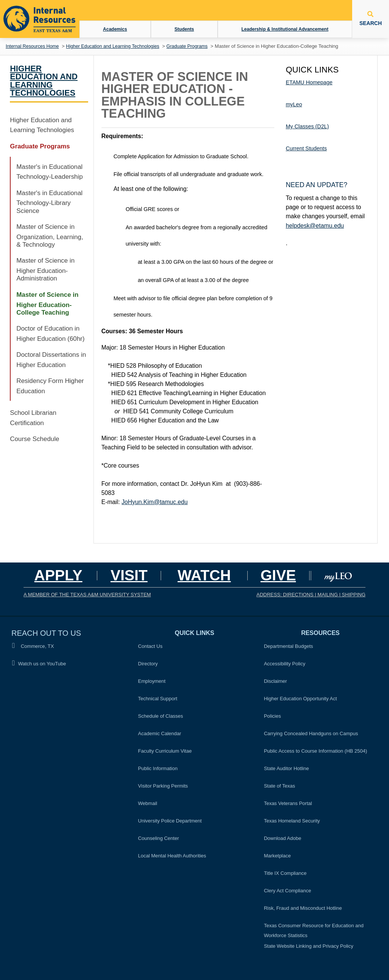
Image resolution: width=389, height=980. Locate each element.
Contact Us (150, 646)
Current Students (306, 148)
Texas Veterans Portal (288, 803)
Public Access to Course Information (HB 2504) (316, 751)
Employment (152, 681)
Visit (129, 575)
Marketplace (278, 856)
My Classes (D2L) (307, 126)
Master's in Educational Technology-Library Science (49, 202)
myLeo (294, 104)
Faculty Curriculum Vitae (165, 751)
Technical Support (157, 699)
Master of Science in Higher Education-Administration (45, 269)
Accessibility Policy (285, 664)
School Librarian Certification (33, 418)
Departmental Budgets (289, 646)
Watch (204, 575)
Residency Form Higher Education (50, 386)
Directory (148, 664)
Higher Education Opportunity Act (300, 699)
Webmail (147, 803)
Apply (58, 575)
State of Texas (280, 786)
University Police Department (170, 821)
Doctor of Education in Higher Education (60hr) (50, 334)
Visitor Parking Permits (163, 786)
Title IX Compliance (285, 873)
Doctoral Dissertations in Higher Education (51, 360)
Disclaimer (276, 681)
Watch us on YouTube (39, 663)
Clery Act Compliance (288, 891)
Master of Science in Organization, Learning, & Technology (50, 236)
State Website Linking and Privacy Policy (309, 946)
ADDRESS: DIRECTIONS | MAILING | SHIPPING (311, 595)
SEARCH (371, 19)
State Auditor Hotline (287, 768)
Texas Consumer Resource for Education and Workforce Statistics (314, 930)
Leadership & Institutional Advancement (285, 29)
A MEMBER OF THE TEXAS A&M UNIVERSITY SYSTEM (87, 595)
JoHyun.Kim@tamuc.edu (155, 502)
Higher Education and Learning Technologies (113, 46)
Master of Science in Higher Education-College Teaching (47, 304)
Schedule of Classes (161, 716)
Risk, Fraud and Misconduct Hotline (303, 908)
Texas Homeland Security (292, 821)
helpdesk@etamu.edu (315, 226)
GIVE (278, 575)
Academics (115, 29)
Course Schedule (35, 439)
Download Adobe (283, 838)
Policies (275, 715)
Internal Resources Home (32, 46)
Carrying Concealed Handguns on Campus (311, 733)
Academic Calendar (159, 733)
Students (184, 29)
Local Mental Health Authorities (172, 856)
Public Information (158, 768)
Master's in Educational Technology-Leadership (50, 172)
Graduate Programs (187, 46)
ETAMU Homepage (309, 82)
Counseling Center (158, 838)
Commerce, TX (33, 646)
